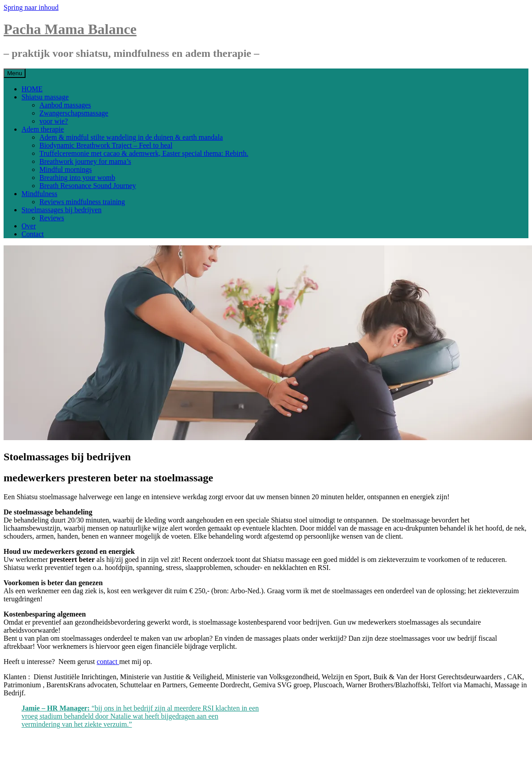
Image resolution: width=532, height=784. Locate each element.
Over (29, 226)
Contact (33, 234)
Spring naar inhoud (31, 7)
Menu (15, 73)
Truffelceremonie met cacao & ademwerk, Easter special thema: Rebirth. (144, 153)
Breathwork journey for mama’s (85, 161)
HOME (32, 89)
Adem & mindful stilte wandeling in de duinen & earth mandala (131, 137)
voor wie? (54, 121)
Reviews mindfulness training (82, 202)
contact (108, 662)
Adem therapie (43, 129)
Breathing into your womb (77, 178)
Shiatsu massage (45, 97)
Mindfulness (39, 194)
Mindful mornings (66, 169)
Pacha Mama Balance (70, 29)
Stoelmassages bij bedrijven (62, 210)
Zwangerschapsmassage (74, 113)
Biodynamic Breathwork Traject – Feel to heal (106, 145)
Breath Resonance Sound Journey (88, 186)
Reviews (52, 218)
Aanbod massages (65, 105)
